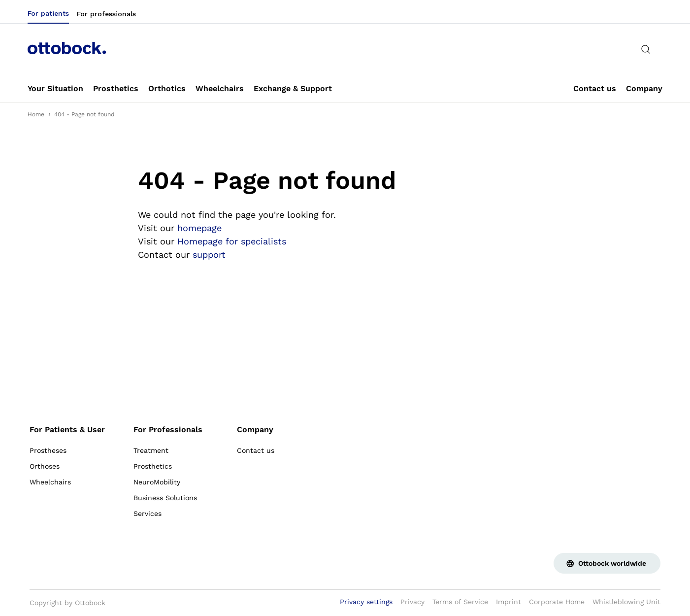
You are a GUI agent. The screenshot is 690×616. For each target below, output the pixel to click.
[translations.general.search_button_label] (646, 49)
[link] (55, 89)
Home (36, 114)
